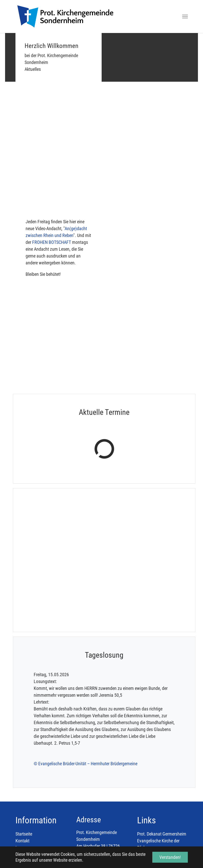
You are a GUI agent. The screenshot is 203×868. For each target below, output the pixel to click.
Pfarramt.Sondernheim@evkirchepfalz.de (113, 807)
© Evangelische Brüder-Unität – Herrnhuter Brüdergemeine (86, 698)
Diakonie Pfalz (150, 788)
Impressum (26, 782)
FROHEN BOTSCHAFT (52, 242)
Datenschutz (27, 788)
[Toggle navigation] (185, 16)
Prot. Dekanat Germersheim (162, 768)
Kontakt (22, 775)
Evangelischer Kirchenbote (161, 795)
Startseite (24, 768)
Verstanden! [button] (170, 857)
